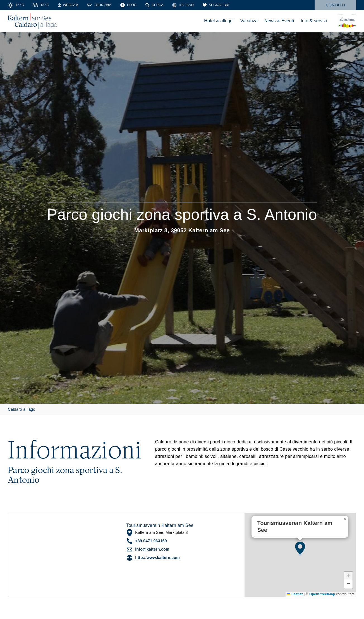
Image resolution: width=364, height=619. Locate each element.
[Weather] (16, 5)
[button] (300, 548)
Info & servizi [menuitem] (314, 21)
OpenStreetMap (322, 594)
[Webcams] (68, 5)
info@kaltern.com (152, 549)
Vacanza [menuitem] (249, 21)
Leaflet (295, 594)
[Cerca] (154, 5)
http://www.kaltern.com (157, 558)
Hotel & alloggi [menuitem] (219, 21)
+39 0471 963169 (151, 541)
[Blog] (128, 5)
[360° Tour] (99, 5)
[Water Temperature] (41, 5)
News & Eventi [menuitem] (279, 21)
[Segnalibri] (216, 5)
